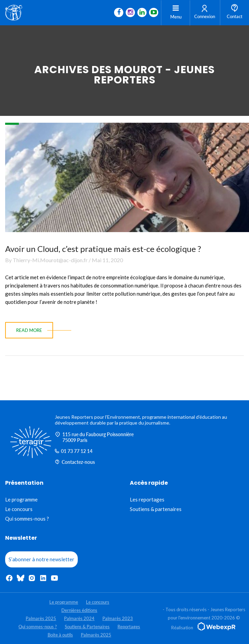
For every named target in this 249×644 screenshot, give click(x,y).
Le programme (21, 499)
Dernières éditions (79, 610)
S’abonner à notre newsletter (41, 559)
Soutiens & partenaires (156, 509)
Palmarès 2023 (118, 618)
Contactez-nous (75, 462)
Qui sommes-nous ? (27, 519)
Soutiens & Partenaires (87, 627)
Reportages (129, 627)
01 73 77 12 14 (74, 451)
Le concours (19, 509)
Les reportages (147, 499)
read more (29, 330)
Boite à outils (60, 635)
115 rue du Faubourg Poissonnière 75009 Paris (94, 437)
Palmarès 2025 (41, 618)
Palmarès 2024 (79, 618)
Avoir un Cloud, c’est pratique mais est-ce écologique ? (103, 249)
